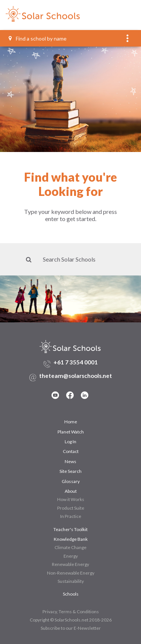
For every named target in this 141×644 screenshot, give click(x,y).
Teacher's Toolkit (70, 529)
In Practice (71, 516)
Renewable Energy (70, 564)
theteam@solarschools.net (76, 376)
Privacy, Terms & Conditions (71, 612)
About (71, 491)
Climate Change (70, 547)
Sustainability (71, 581)
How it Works (71, 499)
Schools (71, 594)
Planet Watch (71, 432)
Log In (70, 442)
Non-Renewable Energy (71, 573)
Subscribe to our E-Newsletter (71, 628)
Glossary (71, 481)
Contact (71, 451)
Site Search (70, 471)
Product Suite (71, 508)
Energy (71, 556)
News (70, 461)
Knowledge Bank (71, 539)
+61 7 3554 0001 (76, 362)
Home (71, 422)
